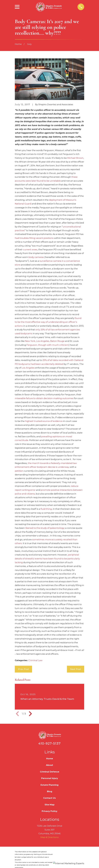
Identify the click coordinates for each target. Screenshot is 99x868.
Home (50, 759)
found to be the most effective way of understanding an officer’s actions (48, 322)
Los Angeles (43, 341)
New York (30, 341)
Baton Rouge (57, 341)
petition (19, 471)
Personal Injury (50, 778)
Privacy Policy (49, 811)
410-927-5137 (49, 743)
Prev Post (23, 669)
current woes (30, 249)
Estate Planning (49, 785)
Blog (50, 791)
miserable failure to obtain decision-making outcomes (44, 398)
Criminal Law (35, 660)
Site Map (50, 805)
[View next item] (30, 714)
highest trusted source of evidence (44, 421)
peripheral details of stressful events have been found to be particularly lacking (47, 559)
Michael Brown (75, 158)
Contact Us (49, 798)
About (49, 765)
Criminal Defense (50, 772)
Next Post (76, 669)
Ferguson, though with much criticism (48, 345)
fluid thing (46, 509)
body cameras (36, 257)
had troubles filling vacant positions (34, 238)
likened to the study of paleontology (45, 528)
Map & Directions (50, 837)
